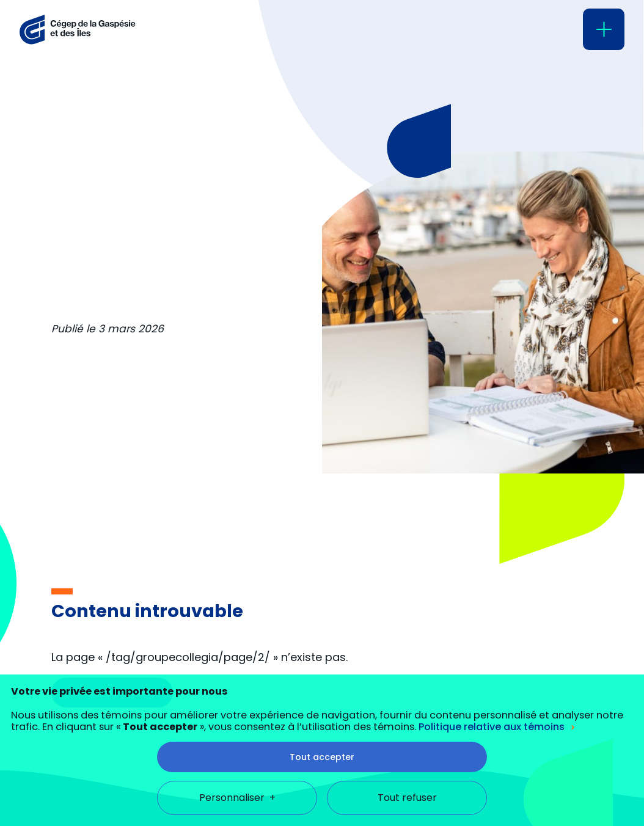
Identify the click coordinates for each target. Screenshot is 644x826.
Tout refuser (407, 733)
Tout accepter (322, 692)
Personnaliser (237, 733)
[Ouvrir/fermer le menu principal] (604, 29)
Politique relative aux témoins (492, 663)
